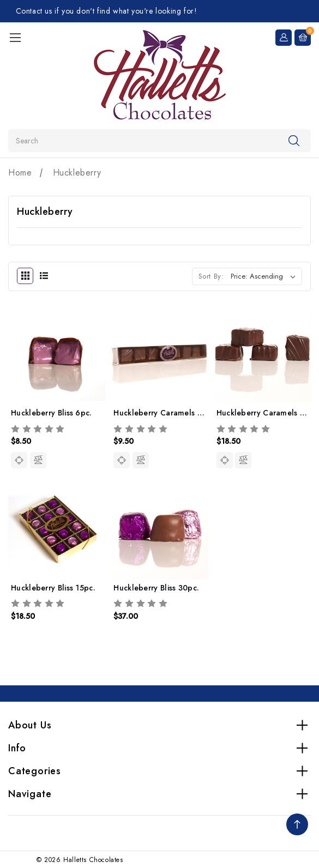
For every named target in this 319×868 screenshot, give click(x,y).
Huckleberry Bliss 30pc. (156, 588)
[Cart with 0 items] (303, 37)
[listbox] (265, 276)
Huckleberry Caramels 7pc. (163, 413)
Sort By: (211, 276)
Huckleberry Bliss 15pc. (53, 588)
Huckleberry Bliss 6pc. (52, 413)
